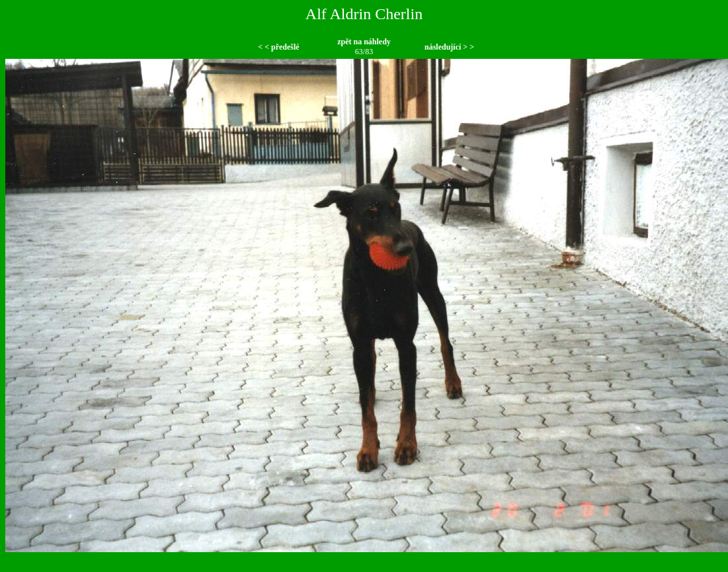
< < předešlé (278, 47)
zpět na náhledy (364, 42)
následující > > (449, 47)
